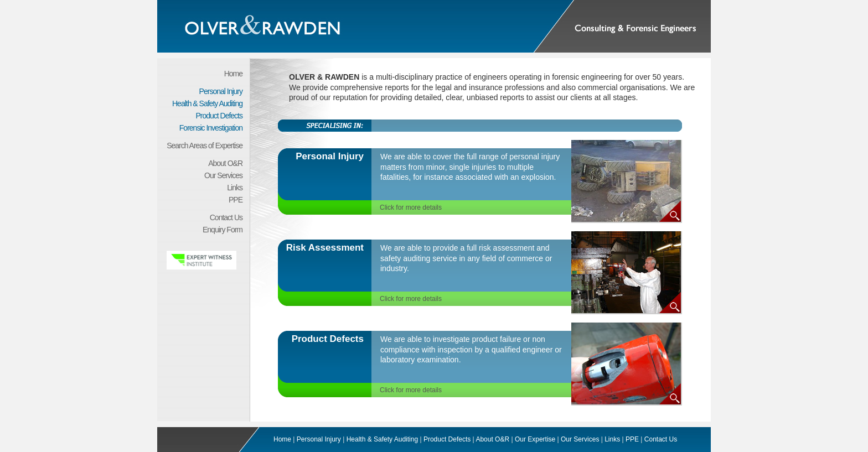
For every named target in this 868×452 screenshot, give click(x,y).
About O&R (225, 163)
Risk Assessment (325, 248)
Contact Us (226, 217)
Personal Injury (221, 91)
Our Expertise (535, 439)
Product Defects (219, 116)
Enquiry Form (223, 230)
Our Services (223, 175)
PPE (236, 200)
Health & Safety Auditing (207, 103)
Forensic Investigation (211, 128)
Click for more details (411, 207)
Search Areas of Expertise (205, 146)
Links (235, 188)
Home (233, 74)
